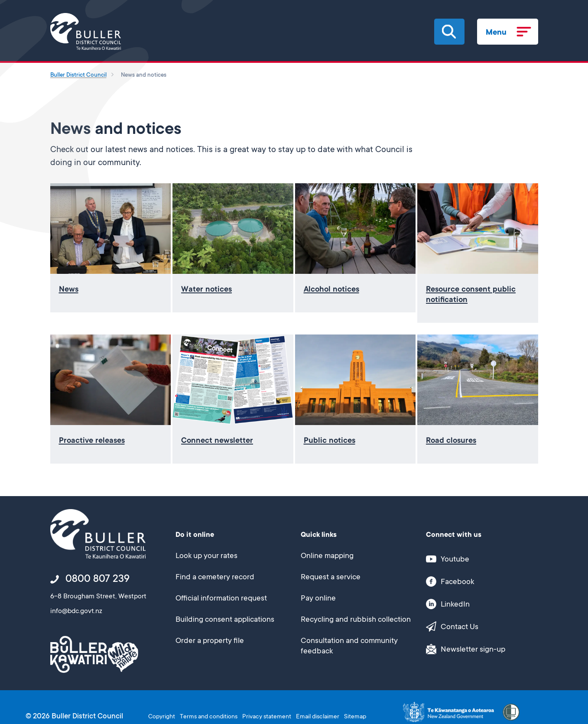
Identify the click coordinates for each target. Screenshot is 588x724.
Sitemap (355, 717)
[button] (449, 32)
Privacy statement (267, 717)
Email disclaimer (318, 717)
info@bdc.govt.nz (76, 611)
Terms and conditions (209, 717)
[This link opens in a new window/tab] (477, 559)
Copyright (162, 717)
